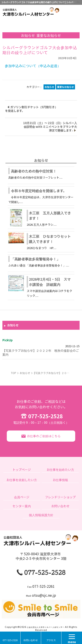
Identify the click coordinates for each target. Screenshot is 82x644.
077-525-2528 (41, 418)
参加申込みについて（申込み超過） (33, 66)
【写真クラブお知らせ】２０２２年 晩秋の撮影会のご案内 (41, 352)
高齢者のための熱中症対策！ (34, 171)
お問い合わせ (31, 640)
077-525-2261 (44, 586)
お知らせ (13, 325)
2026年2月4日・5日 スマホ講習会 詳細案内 (50, 282)
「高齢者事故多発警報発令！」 (35, 259)
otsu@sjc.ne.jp (44, 595)
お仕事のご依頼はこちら (44, 436)
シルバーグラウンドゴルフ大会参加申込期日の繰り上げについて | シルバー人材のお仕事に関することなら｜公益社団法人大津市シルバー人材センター (39, 2)
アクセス (51, 640)
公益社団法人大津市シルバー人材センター (46, 627)
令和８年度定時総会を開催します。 (39, 191)
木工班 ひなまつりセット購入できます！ (50, 239)
